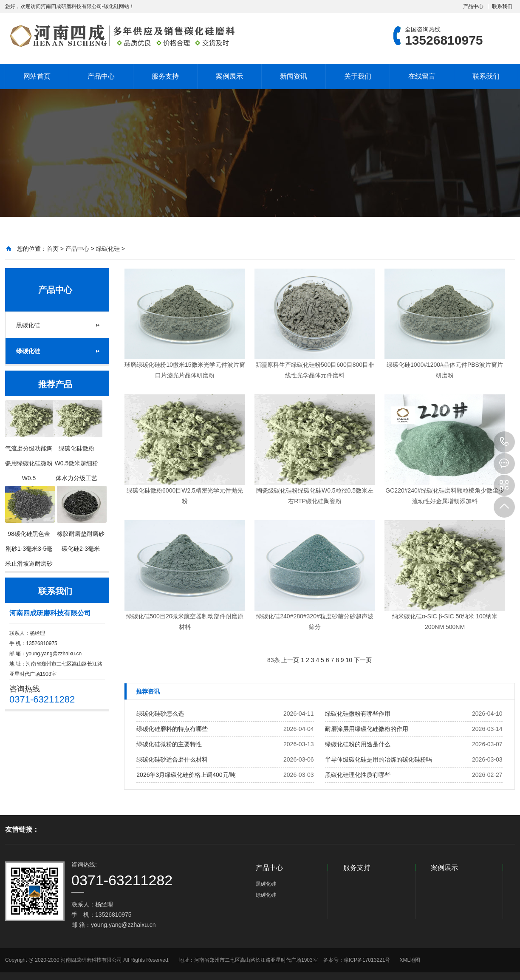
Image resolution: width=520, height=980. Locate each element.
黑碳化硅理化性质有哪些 (358, 775)
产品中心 (473, 6)
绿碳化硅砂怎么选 (160, 714)
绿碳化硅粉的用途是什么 (358, 744)
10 (349, 660)
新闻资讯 (294, 76)
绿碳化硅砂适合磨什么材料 (172, 759)
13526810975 (504, 442)
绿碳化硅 (108, 249)
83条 (274, 660)
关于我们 (358, 76)
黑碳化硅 (28, 325)
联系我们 (502, 6)
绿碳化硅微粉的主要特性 (169, 744)
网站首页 (37, 76)
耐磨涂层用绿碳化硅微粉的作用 (367, 729)
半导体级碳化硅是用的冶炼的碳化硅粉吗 (379, 759)
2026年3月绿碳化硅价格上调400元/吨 (186, 775)
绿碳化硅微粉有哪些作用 (358, 714)
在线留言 (422, 76)
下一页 (363, 660)
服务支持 (165, 76)
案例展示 (229, 76)
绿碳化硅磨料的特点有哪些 (172, 729)
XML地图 (410, 960)
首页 (53, 249)
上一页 (290, 660)
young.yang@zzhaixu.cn (54, 654)
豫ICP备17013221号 (367, 960)
